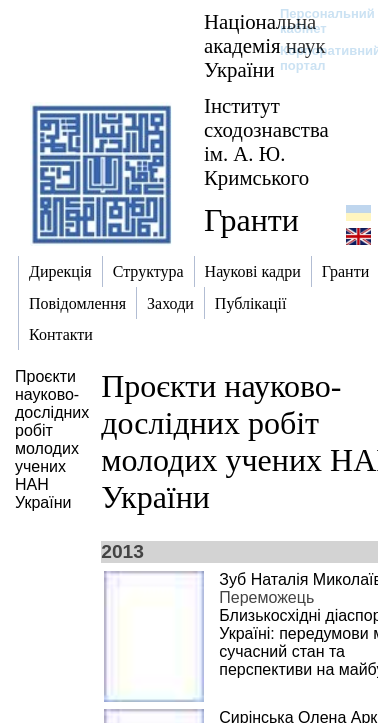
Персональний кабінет (317, 21)
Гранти (251, 220)
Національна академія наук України (265, 45)
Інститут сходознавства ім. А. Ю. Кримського (266, 141)
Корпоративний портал (317, 58)
